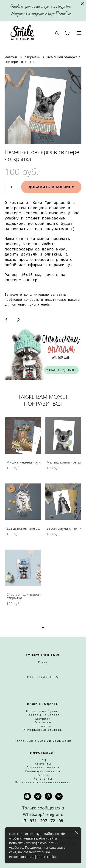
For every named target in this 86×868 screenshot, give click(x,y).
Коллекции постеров (43, 771)
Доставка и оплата (43, 767)
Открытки (43, 722)
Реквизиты (43, 779)
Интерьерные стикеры (43, 730)
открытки (33, 57)
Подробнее (64, 7)
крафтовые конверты (22, 300)
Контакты (43, 764)
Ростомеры (43, 726)
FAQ (43, 760)
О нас (43, 662)
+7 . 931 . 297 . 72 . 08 (43, 821)
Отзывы (43, 775)
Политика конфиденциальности (43, 782)
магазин (11, 57)
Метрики (43, 719)
